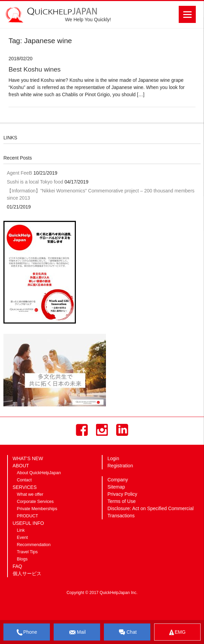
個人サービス (27, 573)
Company (118, 480)
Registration (120, 466)
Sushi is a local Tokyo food (35, 182)
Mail (77, 632)
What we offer (30, 494)
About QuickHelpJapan (39, 473)
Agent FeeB (19, 173)
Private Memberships (37, 509)
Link (21, 530)
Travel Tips (27, 552)
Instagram (102, 430)
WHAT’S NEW (28, 458)
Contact (24, 480)
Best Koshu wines (35, 69)
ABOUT (21, 466)
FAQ (17, 566)
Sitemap (116, 487)
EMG (177, 632)
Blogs (22, 559)
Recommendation (34, 545)
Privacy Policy (122, 494)
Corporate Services (35, 502)
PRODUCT (27, 516)
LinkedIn (122, 430)
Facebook (82, 430)
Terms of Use (121, 501)
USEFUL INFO (28, 523)
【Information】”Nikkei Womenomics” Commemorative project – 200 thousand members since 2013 (101, 194)
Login (113, 458)
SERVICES (25, 487)
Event (22, 538)
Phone (26, 632)
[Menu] (187, 14)
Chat (127, 632)
